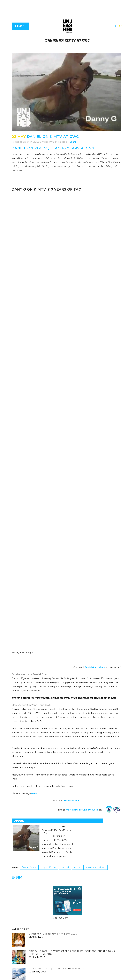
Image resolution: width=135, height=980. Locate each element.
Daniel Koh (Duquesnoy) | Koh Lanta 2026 (53, 934)
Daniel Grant (29, 867)
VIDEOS (37, 142)
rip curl (65, 867)
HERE (34, 793)
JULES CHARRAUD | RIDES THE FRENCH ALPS (56, 969)
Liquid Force (49, 867)
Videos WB (48, 142)
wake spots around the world (82, 810)
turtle (77, 867)
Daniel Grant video (95, 667)
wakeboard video (96, 867)
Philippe (62, 142)
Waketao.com (72, 801)
